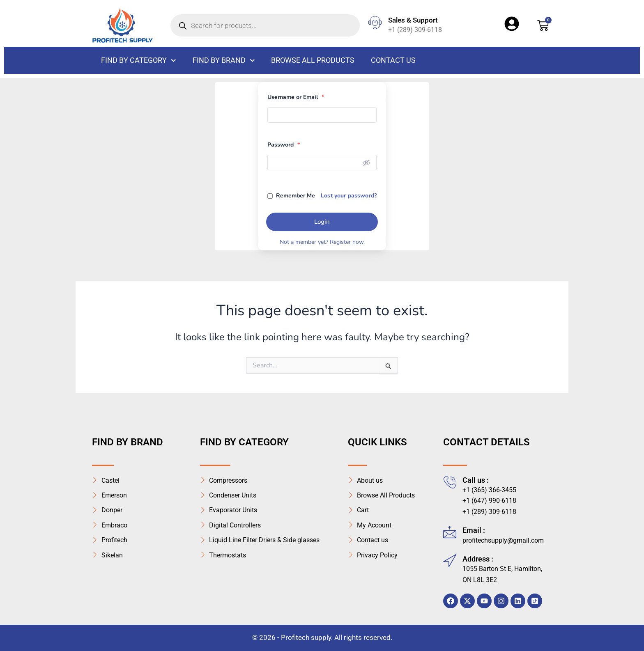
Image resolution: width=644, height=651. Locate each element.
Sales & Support (413, 20)
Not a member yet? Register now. (322, 242)
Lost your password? (349, 196)
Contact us (393, 60)
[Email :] (450, 532)
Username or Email (296, 97)
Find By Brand (224, 61)
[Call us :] (450, 482)
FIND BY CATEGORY (139, 61)
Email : (474, 530)
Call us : (476, 480)
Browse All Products (313, 60)
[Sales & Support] (375, 23)
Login (322, 222)
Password (284, 145)
